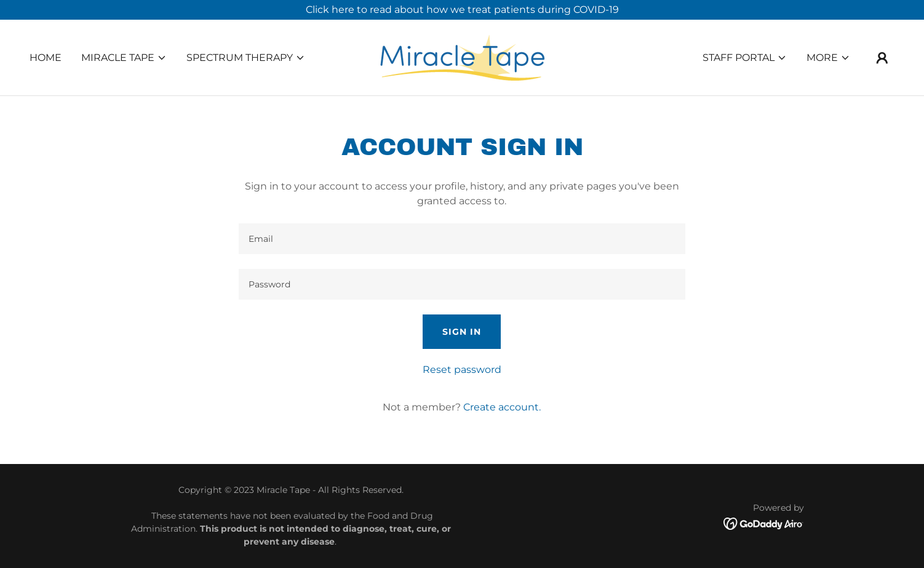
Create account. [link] (502, 407)
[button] (124, 58)
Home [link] (46, 58)
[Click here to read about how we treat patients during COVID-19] (462, 10)
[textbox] (462, 239)
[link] (462, 57)
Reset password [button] (462, 370)
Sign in (462, 332)
